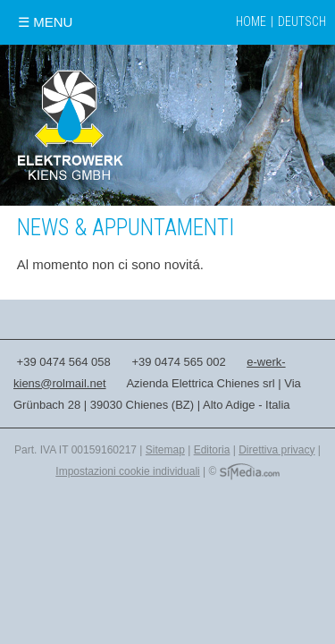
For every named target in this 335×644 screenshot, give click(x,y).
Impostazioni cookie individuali (127, 471)
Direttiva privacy (276, 450)
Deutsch (302, 21)
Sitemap (165, 450)
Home (251, 21)
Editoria (212, 450)
